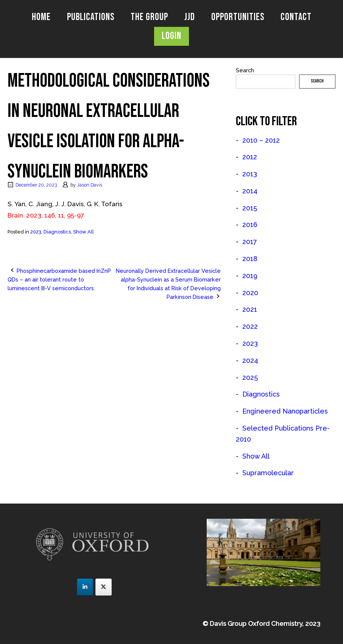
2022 (250, 326)
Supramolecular (268, 473)
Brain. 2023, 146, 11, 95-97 (46, 215)
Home (41, 17)
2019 (250, 276)
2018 (250, 259)
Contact (296, 17)
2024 (250, 360)
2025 (250, 377)
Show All (83, 232)
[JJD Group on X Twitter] (104, 587)
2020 (250, 293)
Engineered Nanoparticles (285, 411)
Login (171, 36)
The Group (149, 17)
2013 (250, 174)
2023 (36, 232)
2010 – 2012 (261, 140)
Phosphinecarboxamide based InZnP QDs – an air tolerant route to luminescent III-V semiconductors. (59, 279)
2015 (250, 208)
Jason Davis (90, 185)
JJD (190, 17)
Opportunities (238, 17)
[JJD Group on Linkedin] (85, 587)
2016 (250, 225)
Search (245, 70)
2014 (250, 191)
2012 (250, 157)
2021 (250, 309)
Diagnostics (57, 232)
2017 (250, 242)
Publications (91, 17)
